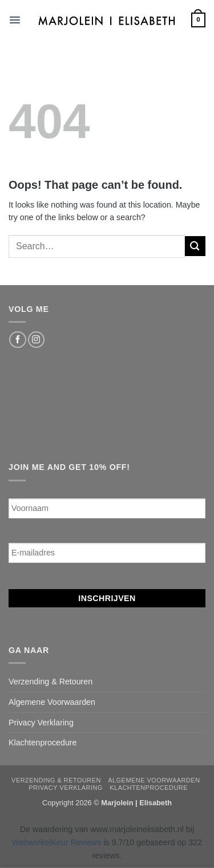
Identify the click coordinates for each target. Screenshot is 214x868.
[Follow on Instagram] (36, 340)
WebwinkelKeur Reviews (56, 842)
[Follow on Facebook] (17, 340)
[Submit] (195, 246)
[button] (15, 20)
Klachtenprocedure (43, 743)
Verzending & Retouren (51, 682)
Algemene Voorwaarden (52, 702)
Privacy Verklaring (41, 723)
